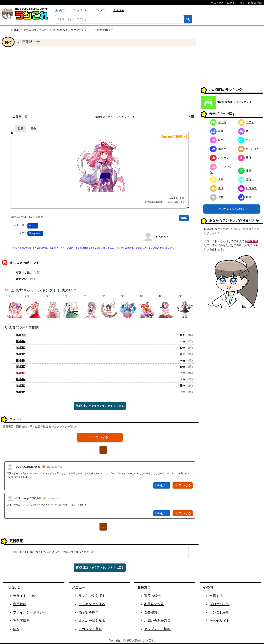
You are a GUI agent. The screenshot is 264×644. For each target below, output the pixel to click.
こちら (146, 248)
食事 (217, 179)
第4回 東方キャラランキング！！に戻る (100, 406)
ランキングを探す (92, 596)
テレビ (246, 140)
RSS (16, 629)
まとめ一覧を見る (92, 621)
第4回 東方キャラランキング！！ (72, 30)
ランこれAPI (219, 612)
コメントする (100, 437)
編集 (184, 218)
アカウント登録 (90, 629)
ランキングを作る (92, 604)
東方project (35, 233)
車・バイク (249, 149)
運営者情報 (21, 621)
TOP (16, 30)
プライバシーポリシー (30, 612)
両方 (62, 10)
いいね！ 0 (162, 485)
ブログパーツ (220, 604)
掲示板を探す (89, 612)
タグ (102, 10)
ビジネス (247, 188)
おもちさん (162, 237)
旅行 (245, 158)
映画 (217, 140)
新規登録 (253, 241)
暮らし (246, 179)
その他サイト (220, 621)
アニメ (246, 122)
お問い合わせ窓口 (157, 621)
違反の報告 (152, 596)
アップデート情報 (157, 629)
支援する (216, 596)
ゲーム (33, 226)
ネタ (217, 188)
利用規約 (20, 604)
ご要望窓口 (152, 612)
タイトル (82, 10)
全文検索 (119, 10)
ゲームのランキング (35, 30)
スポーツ (219, 158)
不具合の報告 (154, 604)
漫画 (217, 131)
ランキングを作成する (232, 209)
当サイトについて (26, 596)
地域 (245, 197)
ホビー (218, 149)
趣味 (245, 170)
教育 (217, 197)
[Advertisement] (100, 80)
